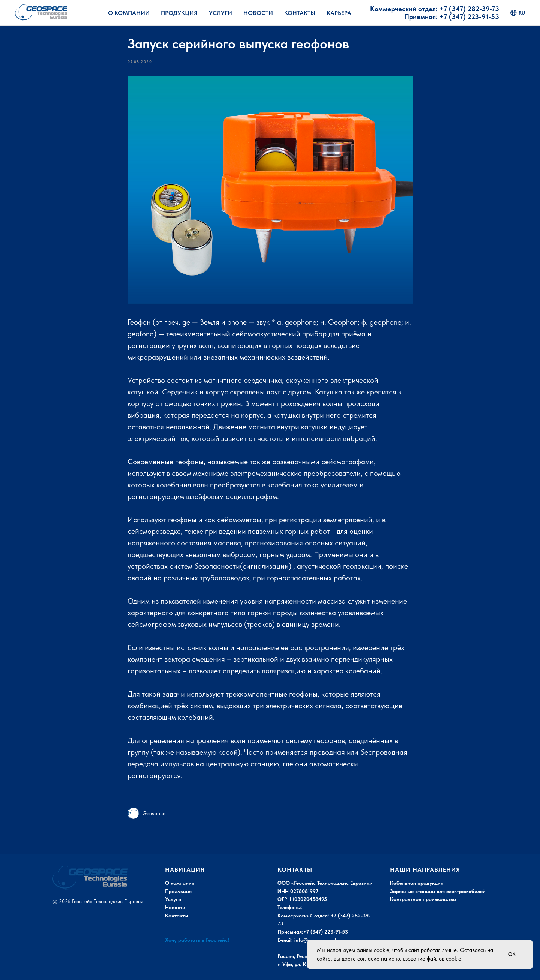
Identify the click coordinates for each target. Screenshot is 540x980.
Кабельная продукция (417, 883)
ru (518, 13)
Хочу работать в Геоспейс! (197, 940)
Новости (258, 13)
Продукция (179, 13)
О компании (180, 883)
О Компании (129, 13)
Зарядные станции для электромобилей (438, 891)
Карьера (339, 13)
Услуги (220, 13)
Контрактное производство (423, 899)
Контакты (300, 13)
